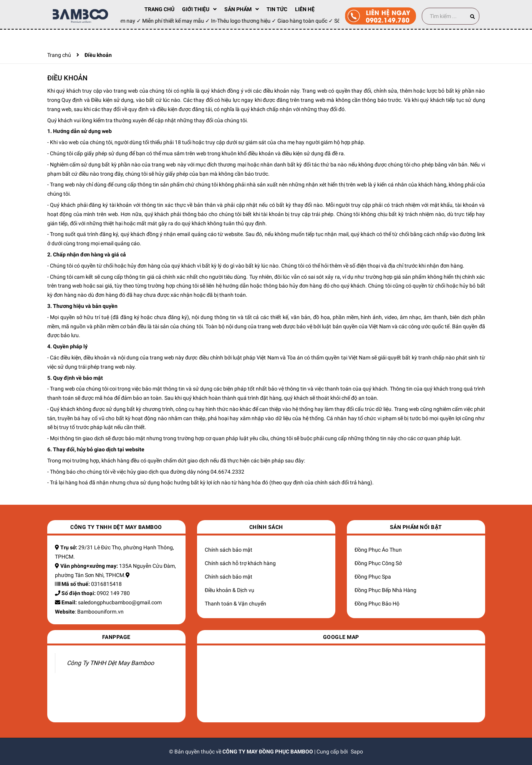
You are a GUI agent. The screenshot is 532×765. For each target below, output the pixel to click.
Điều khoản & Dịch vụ (230, 590)
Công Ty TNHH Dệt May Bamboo (110, 663)
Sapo (357, 752)
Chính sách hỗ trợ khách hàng (240, 563)
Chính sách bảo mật (229, 550)
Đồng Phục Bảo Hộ (377, 604)
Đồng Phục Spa (373, 577)
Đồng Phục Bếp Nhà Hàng (385, 590)
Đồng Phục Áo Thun (378, 550)
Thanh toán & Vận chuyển (235, 604)
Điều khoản (68, 78)
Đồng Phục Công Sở (378, 563)
